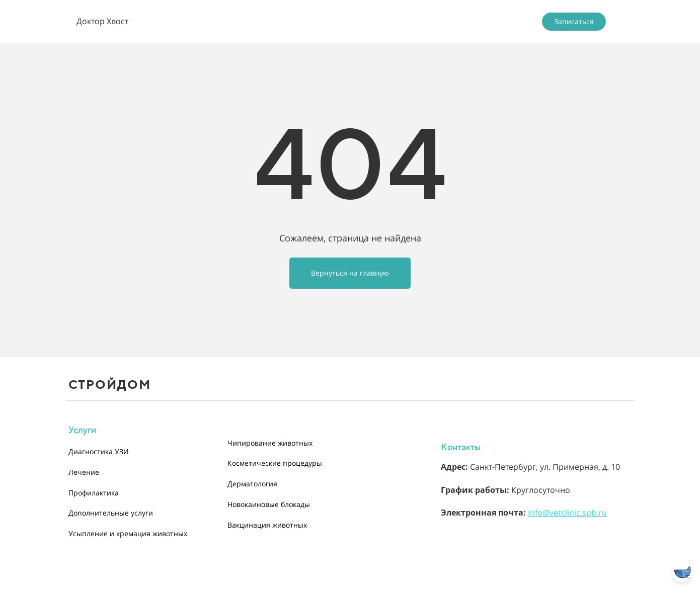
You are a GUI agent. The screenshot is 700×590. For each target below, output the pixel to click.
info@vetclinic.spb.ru (567, 513)
